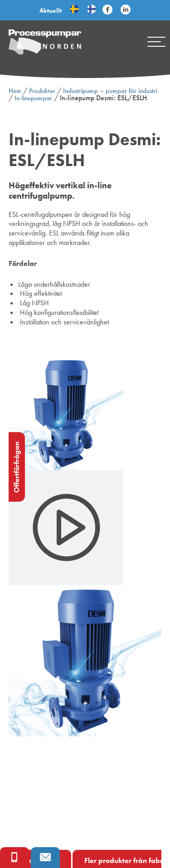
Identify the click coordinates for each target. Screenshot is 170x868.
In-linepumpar (33, 98)
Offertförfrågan (17, 467)
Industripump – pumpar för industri (110, 91)
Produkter (42, 91)
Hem (15, 91)
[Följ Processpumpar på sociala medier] (107, 10)
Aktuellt (51, 10)
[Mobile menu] (156, 42)
